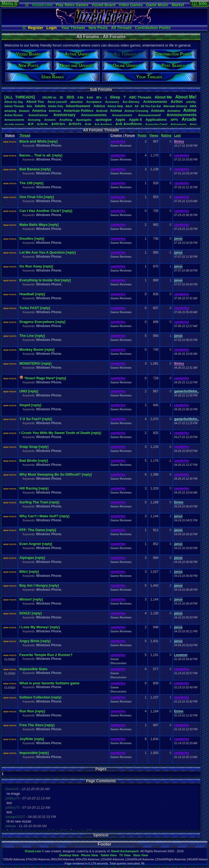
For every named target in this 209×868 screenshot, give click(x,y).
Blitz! (24, 572)
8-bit (90, 97)
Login (51, 28)
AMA (193, 106)
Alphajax (27, 558)
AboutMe (163, 97)
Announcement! (150, 115)
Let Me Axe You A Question (42, 252)
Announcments (14, 120)
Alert (129, 106)
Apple (120, 120)
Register (36, 28)
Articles (58, 124)
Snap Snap (28, 447)
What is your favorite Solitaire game (49, 683)
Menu (9, 3)
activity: (191, 102)
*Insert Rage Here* (40, 378)
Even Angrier (30, 544)
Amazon (24, 111)
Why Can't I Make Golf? (39, 516)
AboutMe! (186, 97)
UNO (23, 391)
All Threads (121, 28)
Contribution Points (153, 28)
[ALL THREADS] (20, 97)
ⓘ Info (199, 3)
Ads (29, 106)
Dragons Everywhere (37, 322)
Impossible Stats (33, 669)
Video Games (131, 5)
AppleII (135, 120)
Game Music (157, 5)
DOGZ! (25, 613)
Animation (174, 111)
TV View (125, 855)
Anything (66, 120)
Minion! (26, 599)
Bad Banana (30, 169)
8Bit (81, 98)
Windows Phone (49, 146)
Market (178, 5)
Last (178, 136)
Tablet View (109, 855)
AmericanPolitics (79, 111)
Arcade (189, 119)
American (55, 111)
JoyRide (26, 739)
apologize (103, 120)
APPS (174, 120)
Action (177, 101)
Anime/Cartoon (38, 115)
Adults (40, 106)
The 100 (26, 183)
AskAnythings (129, 124)
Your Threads (73, 28)
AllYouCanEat (151, 106)
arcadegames (14, 124)
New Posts (98, 28)
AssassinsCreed (156, 124)
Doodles (26, 238)
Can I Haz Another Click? (40, 211)
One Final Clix (31, 197)
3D (61, 98)
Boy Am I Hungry (34, 585)
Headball (27, 294)
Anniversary (64, 115)
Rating (166, 136)
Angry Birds (29, 641)
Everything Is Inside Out (40, 280)
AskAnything (103, 124)
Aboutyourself (57, 102)
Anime (190, 110)
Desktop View (69, 855)
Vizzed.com (42, 5)
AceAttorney (131, 102)
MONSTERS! (30, 363)
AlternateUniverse (175, 106)
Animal (116, 111)
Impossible (29, 753)
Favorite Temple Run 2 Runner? (46, 655)
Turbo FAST (29, 308)
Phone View (90, 855)
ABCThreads (140, 97)
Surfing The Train (34, 502)
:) (106, 97)
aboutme (76, 102)
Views (154, 136)
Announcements (182, 115)
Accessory (112, 102)
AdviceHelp (115, 106)
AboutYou (35, 102)
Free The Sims (31, 725)
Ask (88, 124)
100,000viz (49, 98)
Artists (75, 124)
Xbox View (141, 855)
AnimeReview (14, 115)
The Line (27, 336)
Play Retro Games (72, 5)
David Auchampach (125, 851)
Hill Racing (28, 488)
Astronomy (179, 124)
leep (115, 97)
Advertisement (78, 106)
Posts (142, 136)
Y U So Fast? (30, 419)
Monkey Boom (31, 350)
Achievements (155, 102)
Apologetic (84, 120)
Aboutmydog (13, 102)
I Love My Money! (34, 627)
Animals (158, 111)
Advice (99, 106)
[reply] (53, 141)
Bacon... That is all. (35, 155)
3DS (70, 97)
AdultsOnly (56, 106)
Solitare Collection (35, 697)
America (39, 111)
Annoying (34, 120)
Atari (193, 124)
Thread (25, 136)
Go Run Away (31, 266)
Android (102, 111)
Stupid (25, 405)
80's (99, 98)
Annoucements (94, 115)
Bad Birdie (28, 461)
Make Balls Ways (33, 225)
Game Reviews (121, 146)
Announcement (122, 115)
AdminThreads (14, 106)
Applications (156, 120)
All (137, 106)
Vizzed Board (104, 5)
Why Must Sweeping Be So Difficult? (50, 474)
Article (42, 124)
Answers (50, 120)
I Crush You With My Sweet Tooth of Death (55, 433)
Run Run (27, 711)
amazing (10, 111)
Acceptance (94, 102)
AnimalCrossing (136, 111)
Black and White (33, 141)
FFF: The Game (32, 530)
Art (31, 124)
